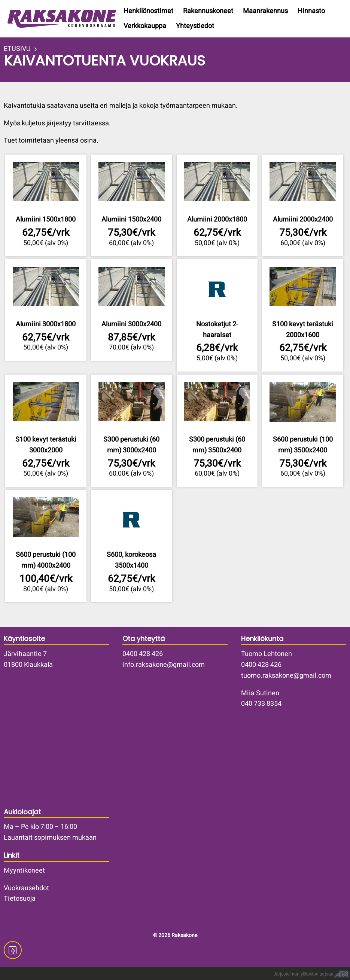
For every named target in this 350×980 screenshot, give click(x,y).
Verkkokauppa (145, 26)
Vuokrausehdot (26, 888)
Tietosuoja (20, 899)
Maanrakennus (265, 11)
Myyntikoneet (24, 871)
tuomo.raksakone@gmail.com (286, 676)
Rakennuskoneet (208, 11)
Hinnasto (311, 11)
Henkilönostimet (148, 11)
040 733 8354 (261, 704)
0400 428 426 (143, 654)
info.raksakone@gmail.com (164, 665)
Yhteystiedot (195, 26)
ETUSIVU (17, 49)
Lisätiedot (46, 205)
